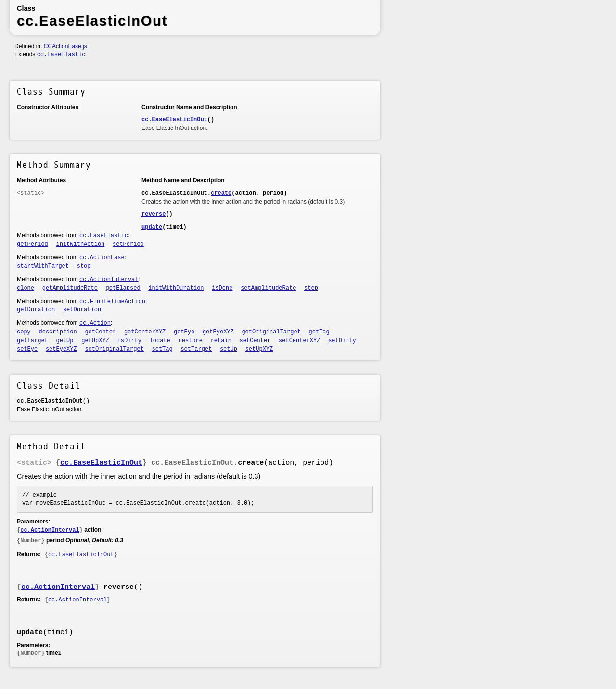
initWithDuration (176, 288)
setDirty (342, 341)
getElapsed (123, 288)
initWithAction (81, 244)
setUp (229, 349)
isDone (222, 288)
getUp (65, 341)
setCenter (255, 341)
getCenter (100, 332)
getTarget (32, 341)
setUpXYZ (259, 349)
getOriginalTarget (271, 332)
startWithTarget (43, 266)
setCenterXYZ (299, 341)
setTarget (196, 349)
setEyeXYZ (61, 349)
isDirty (129, 341)
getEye (184, 332)
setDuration (82, 310)
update (152, 227)
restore (191, 341)
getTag (319, 332)
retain (221, 341)
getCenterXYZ (145, 332)
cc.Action (95, 323)
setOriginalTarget (114, 349)
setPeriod (128, 244)
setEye (27, 349)
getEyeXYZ (218, 332)
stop (84, 266)
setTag (162, 349)
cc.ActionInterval (109, 280)
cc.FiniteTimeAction (112, 302)
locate (160, 341)
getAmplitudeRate (70, 288)
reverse (154, 214)
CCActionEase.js (65, 46)
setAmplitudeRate (268, 288)
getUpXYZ (95, 341)
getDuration (36, 310)
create (221, 193)
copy (24, 332)
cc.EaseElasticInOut (174, 120)
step (311, 288)
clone (26, 288)
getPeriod (32, 244)
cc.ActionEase (102, 258)
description (58, 332)
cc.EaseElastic (61, 55)
